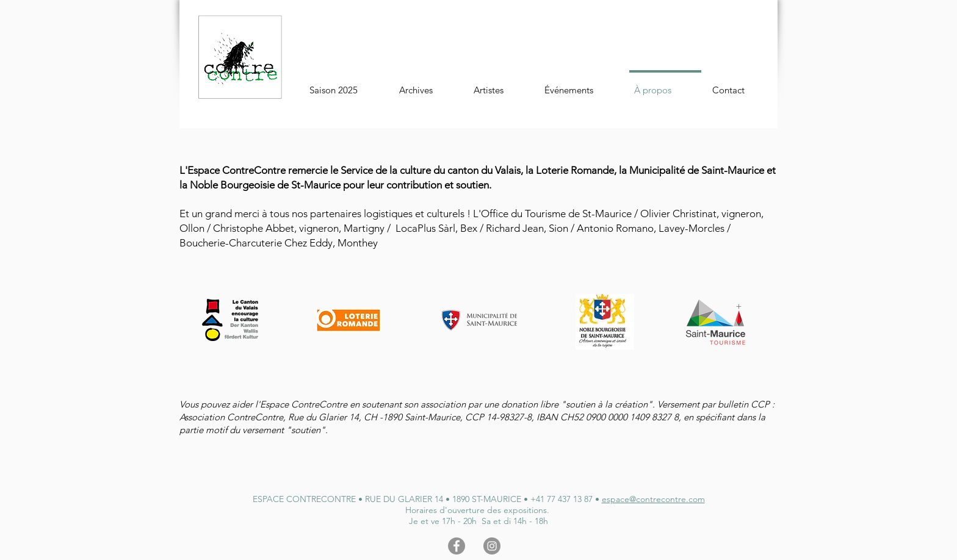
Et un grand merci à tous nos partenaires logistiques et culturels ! (326, 214)
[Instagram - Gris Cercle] (492, 546)
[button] (428, 84)
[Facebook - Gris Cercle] (457, 546)
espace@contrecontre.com (653, 499)
